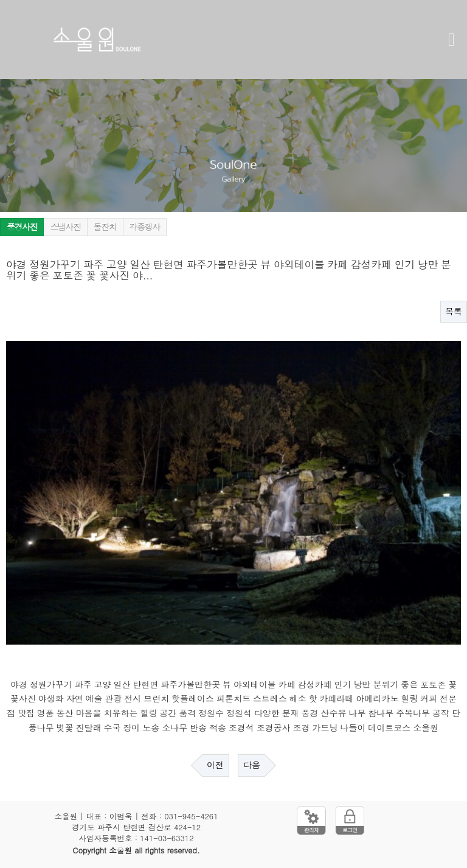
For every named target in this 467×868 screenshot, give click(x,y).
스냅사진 (65, 227)
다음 (252, 765)
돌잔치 (105, 227)
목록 (454, 312)
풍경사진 (22, 227)
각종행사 (145, 227)
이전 (215, 765)
